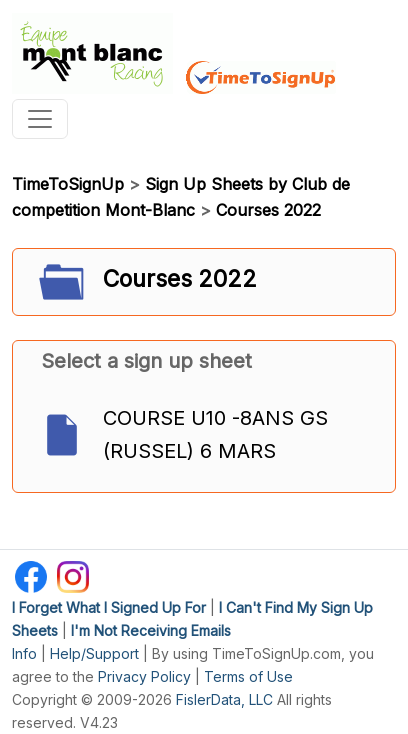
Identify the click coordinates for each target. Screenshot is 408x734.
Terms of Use (248, 676)
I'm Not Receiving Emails (151, 630)
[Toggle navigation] (40, 119)
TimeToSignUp (68, 184)
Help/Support (94, 653)
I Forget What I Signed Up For (109, 607)
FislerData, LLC (224, 699)
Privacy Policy (144, 676)
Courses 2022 (268, 210)
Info (24, 653)
